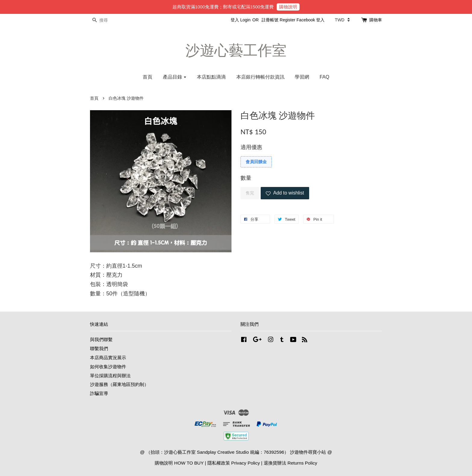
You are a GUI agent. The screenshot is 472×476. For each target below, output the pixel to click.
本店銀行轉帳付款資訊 (260, 77)
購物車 (376, 20)
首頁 (147, 77)
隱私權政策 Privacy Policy (234, 463)
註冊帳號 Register (278, 20)
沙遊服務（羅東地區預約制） (119, 384)
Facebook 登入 (311, 20)
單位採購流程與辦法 (110, 376)
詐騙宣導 (99, 393)
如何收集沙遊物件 (108, 367)
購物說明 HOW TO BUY (179, 463)
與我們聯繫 (101, 339)
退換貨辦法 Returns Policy (290, 463)
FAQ (324, 77)
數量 (246, 178)
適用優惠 (251, 147)
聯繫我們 (99, 348)
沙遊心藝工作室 (236, 50)
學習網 (302, 77)
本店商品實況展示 (108, 358)
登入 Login (241, 20)
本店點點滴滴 (211, 77)
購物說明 (288, 7)
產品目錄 (175, 77)
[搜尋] (108, 20)
